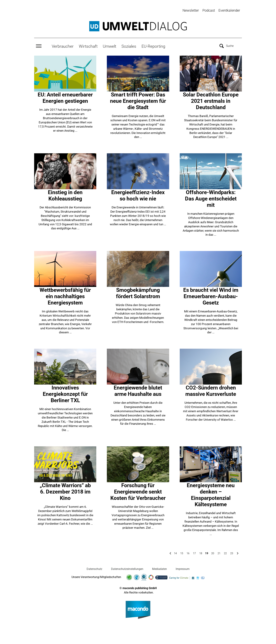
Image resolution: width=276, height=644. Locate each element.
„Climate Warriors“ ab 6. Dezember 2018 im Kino (65, 491)
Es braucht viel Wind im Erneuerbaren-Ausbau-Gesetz (211, 295)
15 (182, 552)
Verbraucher (63, 45)
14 (175, 552)
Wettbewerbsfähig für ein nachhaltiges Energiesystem (65, 295)
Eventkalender (229, 10)
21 (219, 552)
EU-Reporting (153, 45)
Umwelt (109, 45)
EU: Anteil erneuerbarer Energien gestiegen (65, 97)
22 (225, 552)
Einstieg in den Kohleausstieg (65, 195)
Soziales (129, 45)
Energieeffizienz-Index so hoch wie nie (138, 195)
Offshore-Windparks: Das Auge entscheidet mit (211, 198)
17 (194, 552)
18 (201, 552)
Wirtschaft (88, 45)
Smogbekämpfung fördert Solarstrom (138, 292)
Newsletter (191, 10)
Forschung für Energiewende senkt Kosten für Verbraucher (138, 491)
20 (213, 552)
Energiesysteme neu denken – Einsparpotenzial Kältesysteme (211, 494)
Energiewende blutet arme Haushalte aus (138, 390)
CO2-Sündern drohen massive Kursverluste (211, 390)
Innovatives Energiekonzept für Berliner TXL (65, 393)
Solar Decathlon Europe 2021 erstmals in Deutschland (211, 100)
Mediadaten (159, 568)
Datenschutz (94, 568)
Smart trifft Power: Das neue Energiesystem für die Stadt (138, 100)
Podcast (209, 10)
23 (232, 552)
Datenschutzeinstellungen (127, 568)
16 (188, 552)
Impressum (183, 568)
